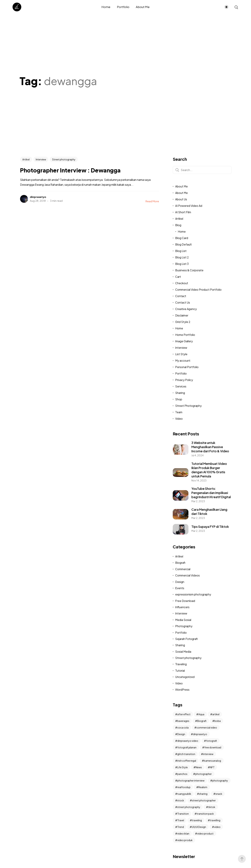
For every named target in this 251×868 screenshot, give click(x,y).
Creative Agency (186, 309)
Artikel (26, 159)
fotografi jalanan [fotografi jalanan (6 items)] (187, 747)
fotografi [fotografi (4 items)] (211, 741)
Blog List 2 (182, 257)
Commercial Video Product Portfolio (198, 290)
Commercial (183, 569)
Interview (41, 159)
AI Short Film (183, 212)
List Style (181, 354)
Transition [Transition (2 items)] (183, 814)
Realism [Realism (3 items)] (203, 787)
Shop (179, 399)
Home (182, 231)
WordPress (182, 690)
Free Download (185, 601)
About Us (181, 199)
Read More (152, 201)
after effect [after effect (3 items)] (184, 714)
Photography (184, 626)
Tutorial (180, 671)
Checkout (182, 283)
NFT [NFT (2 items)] (212, 767)
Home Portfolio (185, 335)
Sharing (180, 393)
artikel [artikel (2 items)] (216, 714)
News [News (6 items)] (199, 767)
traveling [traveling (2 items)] (197, 820)
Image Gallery (184, 341)
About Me (181, 186)
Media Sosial (183, 620)
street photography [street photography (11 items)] (189, 807)
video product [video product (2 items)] (205, 833)
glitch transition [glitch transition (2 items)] (186, 754)
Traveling (181, 664)
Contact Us (183, 302)
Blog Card (182, 238)
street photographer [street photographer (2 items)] (204, 800)
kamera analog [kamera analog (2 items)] (212, 761)
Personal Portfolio (187, 367)
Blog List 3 (182, 264)
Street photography (64, 159)
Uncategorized (185, 677)
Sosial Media (183, 652)
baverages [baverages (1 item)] (183, 721)
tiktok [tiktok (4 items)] (212, 807)
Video (179, 419)
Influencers (182, 607)
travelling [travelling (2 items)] (215, 820)
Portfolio (181, 373)
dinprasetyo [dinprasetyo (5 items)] (200, 734)
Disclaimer (182, 315)
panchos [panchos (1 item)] (182, 774)
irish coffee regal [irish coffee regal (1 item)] (187, 761)
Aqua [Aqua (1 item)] (201, 714)
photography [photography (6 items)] (220, 780)
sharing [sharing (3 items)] (203, 794)
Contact (181, 296)
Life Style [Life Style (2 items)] (182, 767)
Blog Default (183, 244)
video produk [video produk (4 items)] (185, 840)
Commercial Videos (187, 575)
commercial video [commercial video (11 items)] (207, 727)
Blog (178, 225)
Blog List (181, 251)
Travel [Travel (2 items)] (181, 820)
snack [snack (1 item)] (219, 794)
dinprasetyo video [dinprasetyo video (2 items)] (188, 741)
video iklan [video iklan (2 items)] (183, 833)
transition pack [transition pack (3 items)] (205, 814)
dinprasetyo (38, 197)
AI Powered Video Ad (189, 206)
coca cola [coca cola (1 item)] (183, 727)
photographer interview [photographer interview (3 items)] (191, 780)
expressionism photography (193, 594)
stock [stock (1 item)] (181, 800)
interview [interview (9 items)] (208, 754)
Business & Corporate (189, 270)
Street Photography (188, 406)
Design (180, 582)
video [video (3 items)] (217, 827)
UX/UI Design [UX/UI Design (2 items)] (199, 827)
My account (183, 361)
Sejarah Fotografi (186, 639)
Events (180, 588)
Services (181, 386)
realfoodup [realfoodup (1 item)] (184, 787)
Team (179, 412)
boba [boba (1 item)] (218, 721)
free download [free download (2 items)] (213, 747)
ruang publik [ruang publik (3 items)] (184, 794)
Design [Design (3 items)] (181, 734)
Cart (178, 277)
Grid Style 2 (183, 322)
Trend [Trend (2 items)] (181, 827)
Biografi (180, 563)
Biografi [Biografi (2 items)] (202, 721)
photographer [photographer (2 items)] (204, 774)
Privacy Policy (184, 380)
